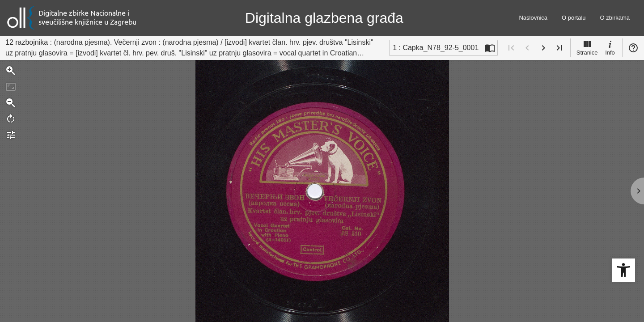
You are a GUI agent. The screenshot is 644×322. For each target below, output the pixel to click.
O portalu (574, 18)
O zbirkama (615, 18)
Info (610, 47)
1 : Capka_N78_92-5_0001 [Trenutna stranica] (436, 48)
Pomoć (633, 48)
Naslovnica (533, 18)
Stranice (587, 47)
